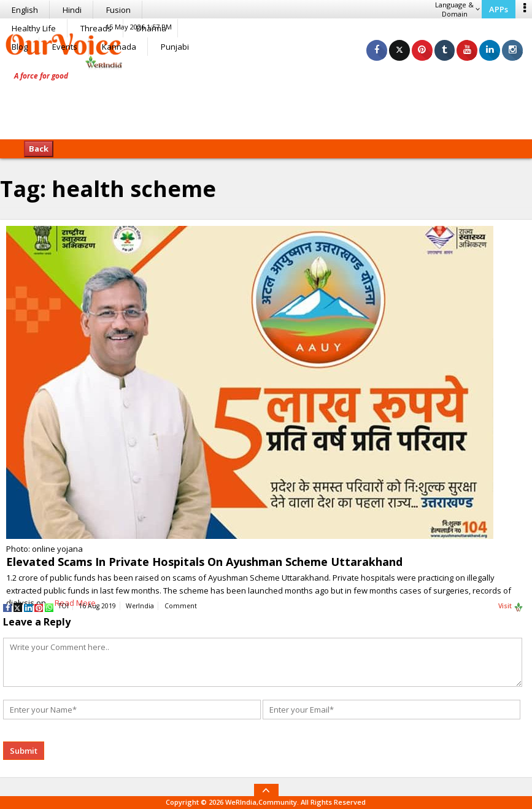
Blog (20, 47)
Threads (96, 28)
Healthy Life (34, 28)
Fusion (118, 10)
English (25, 10)
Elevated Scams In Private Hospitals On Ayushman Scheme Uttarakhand (204, 562)
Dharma (151, 28)
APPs (499, 9)
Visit (511, 606)
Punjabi (175, 47)
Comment (181, 606)
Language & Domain (457, 9)
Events (65, 47)
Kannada (119, 47)
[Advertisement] (266, 101)
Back (39, 149)
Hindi (72, 10)
